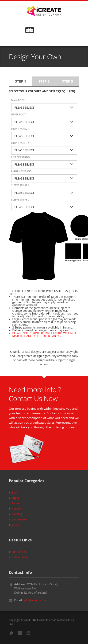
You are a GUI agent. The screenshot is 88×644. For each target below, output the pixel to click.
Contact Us (19, 552)
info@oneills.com (35, 600)
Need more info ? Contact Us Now (35, 394)
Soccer (16, 503)
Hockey (16, 509)
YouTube (28, 633)
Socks (15, 525)
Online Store (20, 557)
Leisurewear (19, 519)
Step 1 (21, 81)
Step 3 (67, 81)
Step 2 (44, 81)
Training (17, 514)
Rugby (16, 498)
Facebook (20, 633)
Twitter (11, 633)
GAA (14, 493)
